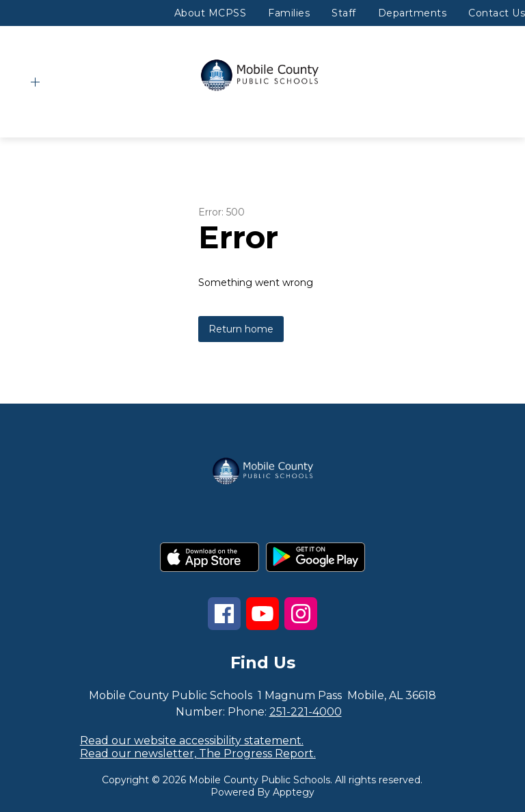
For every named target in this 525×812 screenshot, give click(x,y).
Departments (413, 13)
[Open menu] (35, 82)
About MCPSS (211, 13)
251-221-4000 (306, 712)
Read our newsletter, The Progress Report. (198, 754)
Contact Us (497, 13)
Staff (344, 13)
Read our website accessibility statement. (192, 741)
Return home (241, 329)
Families (289, 13)
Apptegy (294, 792)
